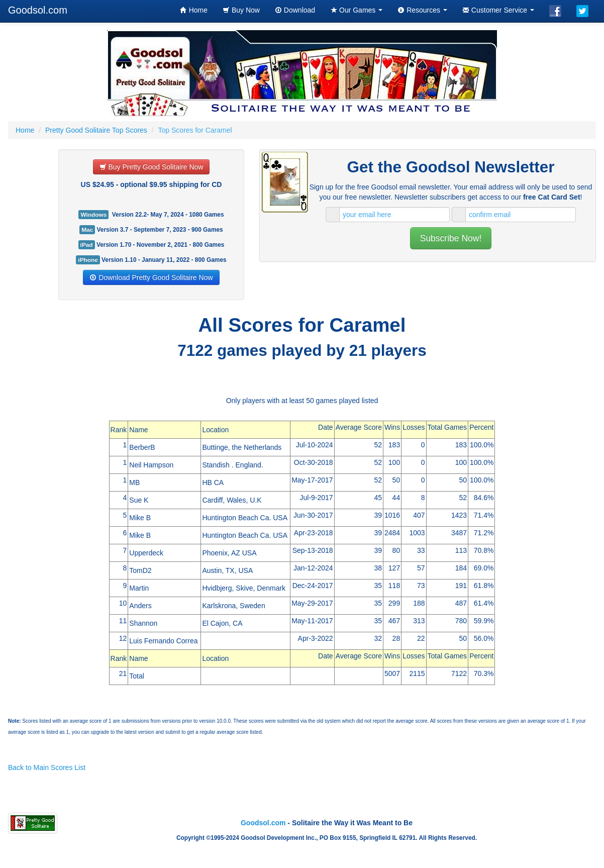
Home (194, 10)
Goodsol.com (263, 823)
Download (295, 10)
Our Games (356, 10)
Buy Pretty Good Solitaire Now (152, 167)
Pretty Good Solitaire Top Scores (96, 130)
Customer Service (498, 10)
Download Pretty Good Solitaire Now (151, 277)
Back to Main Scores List (47, 767)
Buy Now (241, 10)
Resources (422, 10)
